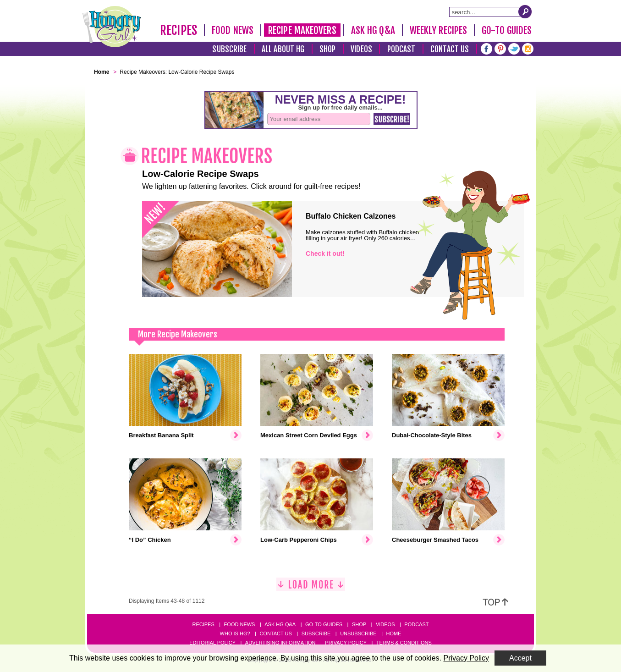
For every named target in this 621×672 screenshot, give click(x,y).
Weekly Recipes (438, 30)
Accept (520, 658)
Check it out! (325, 253)
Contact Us (450, 49)
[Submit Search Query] (525, 11)
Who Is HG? (235, 633)
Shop (327, 49)
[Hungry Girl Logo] (112, 27)
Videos (361, 49)
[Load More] (311, 588)
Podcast (401, 49)
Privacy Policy (346, 643)
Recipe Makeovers (302, 30)
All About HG (283, 49)
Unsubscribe (358, 633)
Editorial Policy (212, 643)
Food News (233, 30)
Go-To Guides (507, 30)
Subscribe (229, 49)
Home (393, 633)
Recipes (179, 30)
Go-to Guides (324, 624)
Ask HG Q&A (373, 30)
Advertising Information (280, 643)
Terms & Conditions (404, 643)
